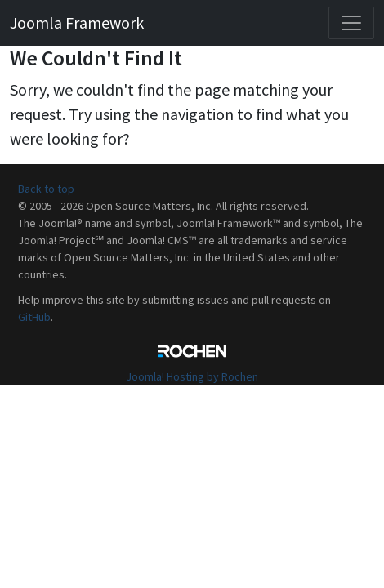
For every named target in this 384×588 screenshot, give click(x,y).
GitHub (34, 317)
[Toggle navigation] (351, 23)
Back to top (46, 189)
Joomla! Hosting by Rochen (192, 376)
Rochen (192, 351)
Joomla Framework (77, 22)
